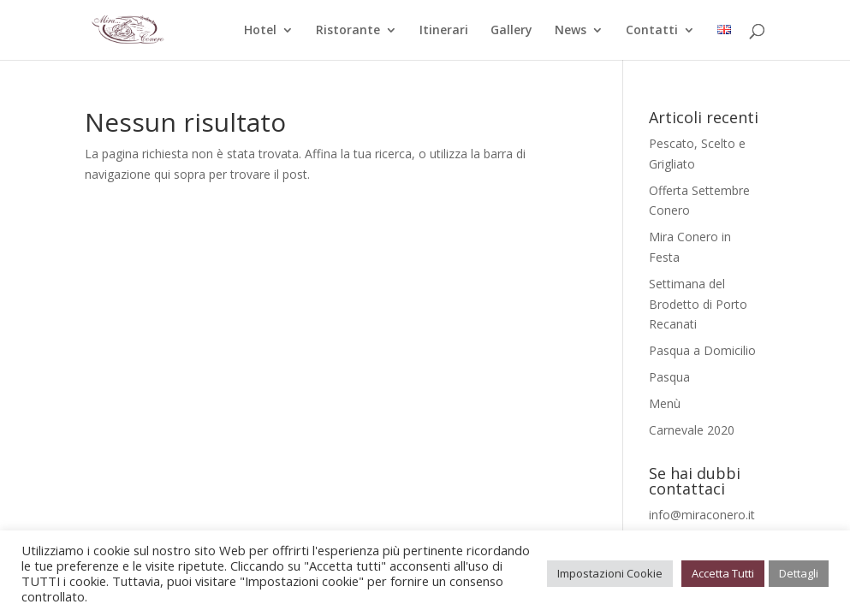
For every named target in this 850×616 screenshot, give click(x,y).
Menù (665, 403)
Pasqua (669, 377)
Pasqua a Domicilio (702, 350)
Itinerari (444, 31)
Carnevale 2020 (692, 430)
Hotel (260, 31)
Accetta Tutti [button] (723, 573)
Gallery (511, 31)
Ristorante (348, 31)
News (571, 31)
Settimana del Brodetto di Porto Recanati (698, 304)
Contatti (652, 31)
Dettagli (799, 573)
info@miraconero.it (702, 515)
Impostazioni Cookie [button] (610, 573)
